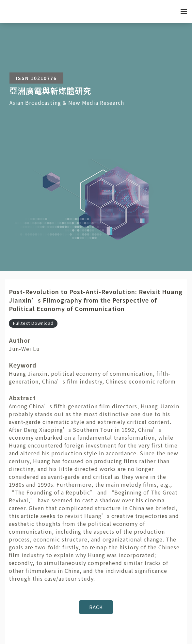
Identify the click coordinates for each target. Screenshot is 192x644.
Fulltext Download (33, 323)
